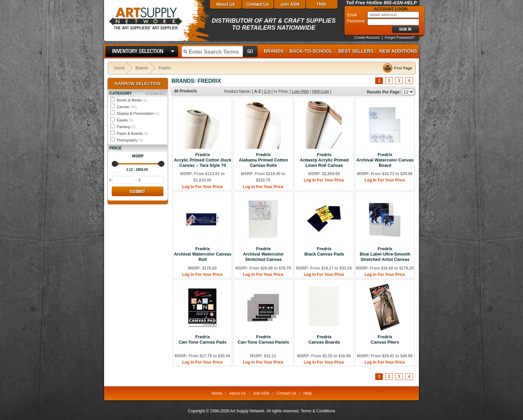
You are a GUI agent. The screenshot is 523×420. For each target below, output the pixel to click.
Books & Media (132, 100)
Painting (126, 127)
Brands (274, 51)
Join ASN (261, 393)
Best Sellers (356, 51)
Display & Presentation (138, 113)
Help (307, 393)
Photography (130, 140)
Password (356, 21)
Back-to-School (311, 51)
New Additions (398, 51)
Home (120, 68)
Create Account (367, 37)
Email (352, 15)
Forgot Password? (400, 37)
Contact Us (286, 393)
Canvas (127, 107)
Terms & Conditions (318, 411)
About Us (237, 393)
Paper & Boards (132, 133)
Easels (125, 120)
